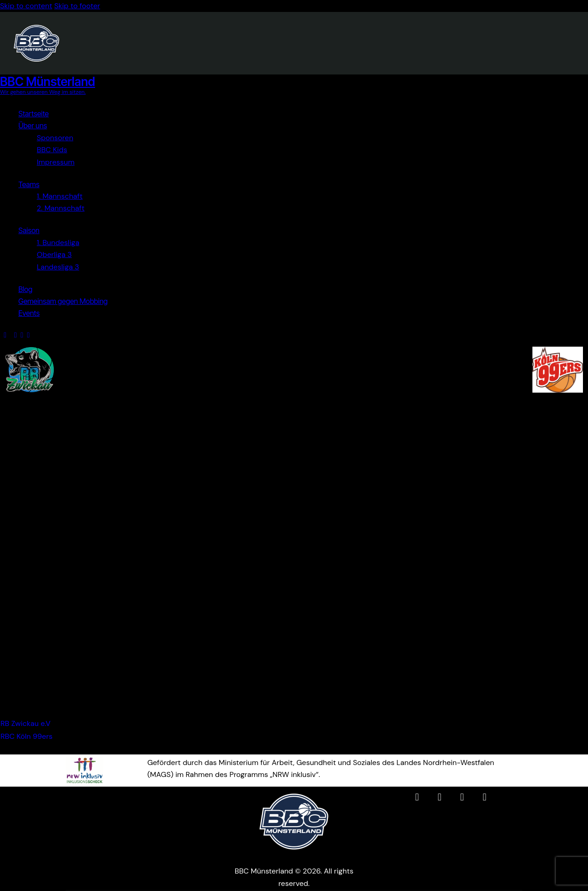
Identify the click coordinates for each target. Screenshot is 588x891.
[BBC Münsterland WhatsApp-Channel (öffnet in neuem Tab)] (485, 797)
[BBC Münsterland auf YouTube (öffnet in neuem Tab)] (462, 797)
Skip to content (26, 6)
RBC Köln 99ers (26, 736)
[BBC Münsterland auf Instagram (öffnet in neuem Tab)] (440, 797)
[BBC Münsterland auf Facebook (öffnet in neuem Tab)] (417, 797)
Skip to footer (77, 6)
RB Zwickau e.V (25, 723)
